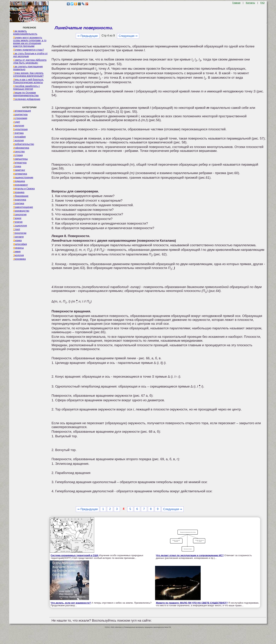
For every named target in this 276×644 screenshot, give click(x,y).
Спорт (17, 229)
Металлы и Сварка (24, 189)
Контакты (250, 3)
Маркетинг (19, 170)
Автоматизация (22, 111)
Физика (17, 240)
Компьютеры (21, 159)
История (18, 155)
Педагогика (20, 200)
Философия (20, 244)
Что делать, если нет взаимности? (71, 603)
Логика (17, 166)
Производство (21, 211)
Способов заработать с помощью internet (26, 87)
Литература (20, 163)
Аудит (17, 122)
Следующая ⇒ (128, 36)
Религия (18, 222)
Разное (17, 218)
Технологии (20, 233)
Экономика (19, 259)
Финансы (18, 248)
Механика (19, 192)
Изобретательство (24, 144)
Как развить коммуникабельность (25, 32)
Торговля (18, 237)
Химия (17, 252)
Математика (20, 174)
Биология (19, 126)
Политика (19, 203)
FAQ (262, 3)
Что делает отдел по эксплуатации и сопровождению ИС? (190, 555)
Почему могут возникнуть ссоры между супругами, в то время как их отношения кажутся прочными (30, 42)
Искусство (19, 152)
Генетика (18, 133)
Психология (20, 214)
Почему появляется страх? (29, 50)
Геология (18, 140)
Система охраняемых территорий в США (75, 555)
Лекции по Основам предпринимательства (26, 94)
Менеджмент (21, 185)
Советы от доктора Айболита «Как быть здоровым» (30, 61)
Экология (18, 255)
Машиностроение (23, 177)
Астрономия (20, 118)
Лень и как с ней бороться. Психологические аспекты (29, 81)
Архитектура (20, 114)
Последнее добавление (27, 99)
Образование (21, 196)
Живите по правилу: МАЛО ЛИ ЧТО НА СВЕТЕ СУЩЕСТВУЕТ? (192, 603)
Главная (236, 3)
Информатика (21, 148)
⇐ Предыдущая (88, 36)
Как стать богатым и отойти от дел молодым (30, 55)
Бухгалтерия (20, 129)
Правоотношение (23, 207)
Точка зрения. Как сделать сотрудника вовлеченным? (28, 74)
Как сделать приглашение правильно (28, 68)
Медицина (19, 181)
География (19, 137)
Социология (20, 226)
